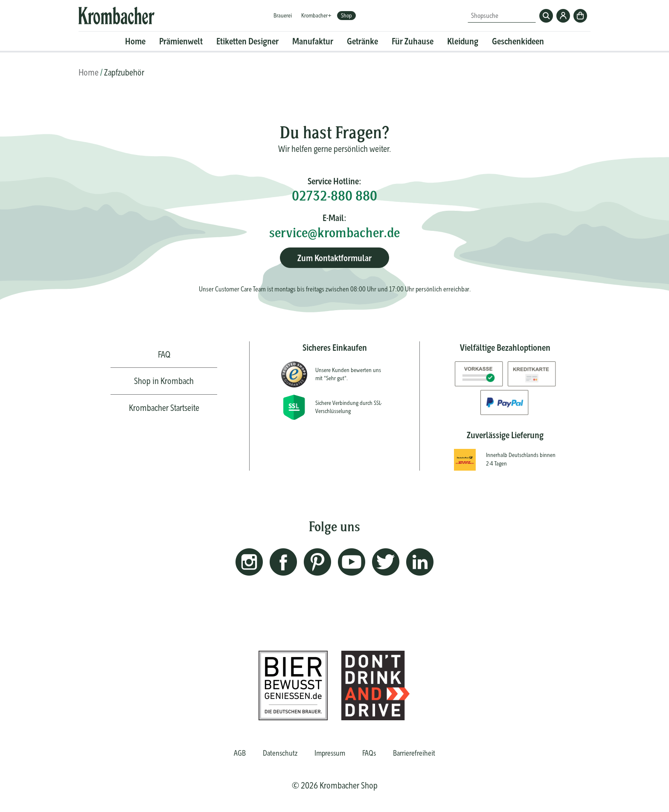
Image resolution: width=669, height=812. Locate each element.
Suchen (546, 16)
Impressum (330, 753)
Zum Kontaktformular (334, 258)
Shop (346, 15)
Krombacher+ (316, 15)
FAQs (369, 753)
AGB (240, 753)
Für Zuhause (413, 41)
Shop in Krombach (164, 381)
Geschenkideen (518, 41)
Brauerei (283, 15)
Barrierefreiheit (414, 753)
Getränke (362, 41)
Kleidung (463, 41)
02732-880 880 (334, 196)
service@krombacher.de (334, 232)
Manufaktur (313, 41)
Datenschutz (280, 753)
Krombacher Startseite (164, 408)
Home (135, 41)
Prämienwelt (181, 41)
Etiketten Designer (247, 41)
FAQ (164, 354)
